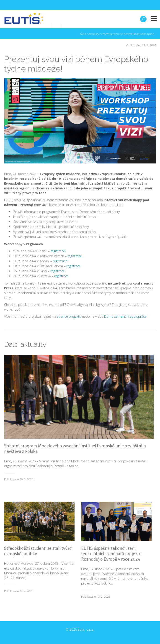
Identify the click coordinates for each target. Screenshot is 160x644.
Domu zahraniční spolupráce (125, 316)
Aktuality (94, 34)
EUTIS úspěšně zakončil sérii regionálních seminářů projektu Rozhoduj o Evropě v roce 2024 (111, 554)
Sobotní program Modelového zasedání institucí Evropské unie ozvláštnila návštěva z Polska (75, 449)
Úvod (83, 34)
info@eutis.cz (84, 25)
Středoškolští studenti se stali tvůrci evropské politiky (38, 551)
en (103, 25)
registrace (58, 251)
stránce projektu (69, 316)
